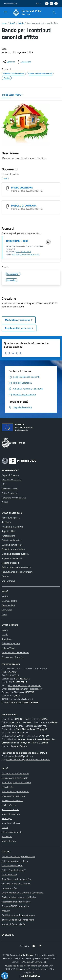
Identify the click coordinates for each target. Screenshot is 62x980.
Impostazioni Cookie (11, 823)
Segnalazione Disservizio (13, 796)
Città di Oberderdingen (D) (14, 870)
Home (4, 23)
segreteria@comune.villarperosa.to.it (25, 689)
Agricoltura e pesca (11, 518)
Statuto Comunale (10, 809)
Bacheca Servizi (9, 805)
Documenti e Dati (10, 489)
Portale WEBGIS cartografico (15, 906)
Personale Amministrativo (14, 498)
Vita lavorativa (9, 581)
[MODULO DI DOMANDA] (8, 206)
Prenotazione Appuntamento (15, 791)
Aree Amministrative (11, 480)
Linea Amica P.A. (9, 888)
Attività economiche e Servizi (15, 652)
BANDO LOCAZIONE (22, 188)
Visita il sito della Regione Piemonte (19, 857)
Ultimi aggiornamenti (12, 832)
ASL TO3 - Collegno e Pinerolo (16, 884)
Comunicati (7, 610)
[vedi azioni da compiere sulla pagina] (24, 62)
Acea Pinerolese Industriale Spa (17, 879)
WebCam (6, 911)
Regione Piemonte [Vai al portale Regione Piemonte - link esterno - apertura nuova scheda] (11, 3)
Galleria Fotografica (11, 643)
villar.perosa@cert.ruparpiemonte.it (24, 685)
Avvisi (4, 614)
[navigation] (6, 12)
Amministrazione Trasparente (15, 773)
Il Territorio (7, 639)
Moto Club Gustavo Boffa (14, 924)
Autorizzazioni (8, 536)
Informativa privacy (11, 814)
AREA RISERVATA (29, 976)
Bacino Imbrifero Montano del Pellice (19, 897)
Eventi (5, 630)
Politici (5, 502)
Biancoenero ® (23, 969)
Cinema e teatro (9, 601)
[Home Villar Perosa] (30, 13)
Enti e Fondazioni (10, 493)
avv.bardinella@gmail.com (20, 756)
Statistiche (7, 836)
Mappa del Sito (9, 841)
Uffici (4, 484)
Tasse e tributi (8, 605)
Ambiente (6, 522)
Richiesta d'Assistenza (12, 800)
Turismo (5, 576)
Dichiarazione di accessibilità (15, 778)
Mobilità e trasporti (11, 563)
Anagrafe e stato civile (12, 527)
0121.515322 (12, 675)
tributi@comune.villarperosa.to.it (26, 254)
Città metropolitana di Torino (15, 861)
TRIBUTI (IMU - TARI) (17, 241)
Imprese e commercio (12, 558)
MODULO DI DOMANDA (24, 206)
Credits (5, 827)
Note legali (7, 818)
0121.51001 (11, 672)
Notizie (21, 23)
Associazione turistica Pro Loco (16, 902)
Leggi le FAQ (8, 787)
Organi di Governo (10, 475)
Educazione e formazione (13, 549)
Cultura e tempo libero (12, 545)
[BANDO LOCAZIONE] (8, 188)
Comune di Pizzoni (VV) (12, 866)
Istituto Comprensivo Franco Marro (18, 920)
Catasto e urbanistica (12, 540)
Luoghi (5, 634)
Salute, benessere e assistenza (16, 567)
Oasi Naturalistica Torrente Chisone (18, 915)
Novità (12, 23)
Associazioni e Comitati (12, 657)
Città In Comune (35, 962)
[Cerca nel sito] (54, 13)
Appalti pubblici (9, 531)
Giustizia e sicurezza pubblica (15, 554)
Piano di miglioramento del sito (16, 782)
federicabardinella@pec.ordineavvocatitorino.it (28, 760)
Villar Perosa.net (9, 875)
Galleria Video (8, 648)
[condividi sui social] (9, 62)
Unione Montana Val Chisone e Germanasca (22, 893)
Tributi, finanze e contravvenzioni (17, 572)
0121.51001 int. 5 (23, 252)
